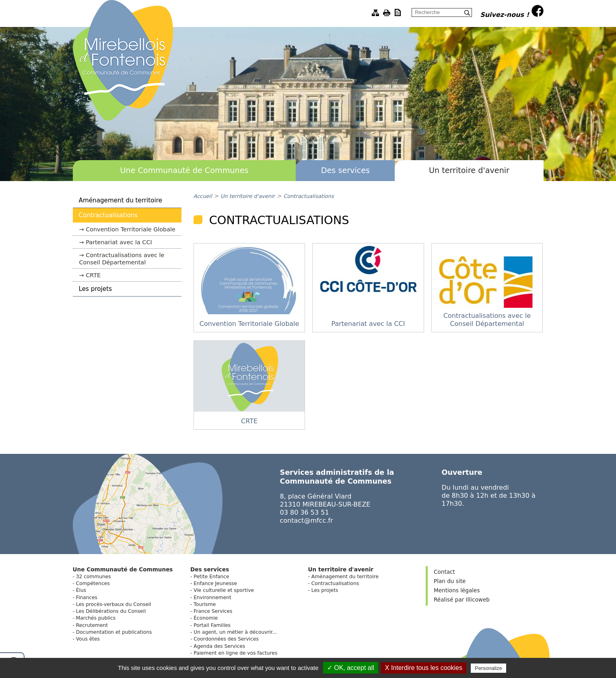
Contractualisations (108, 215)
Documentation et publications (114, 632)
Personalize (488, 668)
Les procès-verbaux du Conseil (114, 604)
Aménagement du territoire (121, 200)
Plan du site (450, 581)
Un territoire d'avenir (469, 170)
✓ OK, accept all (351, 668)
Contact (444, 572)
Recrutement (92, 625)
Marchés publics (96, 618)
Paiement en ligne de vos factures (235, 653)
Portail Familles (212, 625)
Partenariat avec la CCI (119, 242)
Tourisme (205, 604)
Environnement (212, 598)
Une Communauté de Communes (184, 170)
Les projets (96, 289)
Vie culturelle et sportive (224, 590)
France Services (213, 611)
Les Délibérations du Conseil (111, 611)
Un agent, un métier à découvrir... (235, 632)
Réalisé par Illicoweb (462, 600)
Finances (87, 598)
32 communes (94, 577)
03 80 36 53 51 (305, 512)
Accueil (203, 196)
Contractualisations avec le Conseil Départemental (122, 259)
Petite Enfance (211, 577)
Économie (206, 618)
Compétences (93, 583)
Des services (345, 170)
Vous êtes (88, 639)
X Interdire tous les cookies (424, 668)
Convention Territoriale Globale (131, 229)
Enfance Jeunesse (215, 583)
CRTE (93, 275)
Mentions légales (457, 590)
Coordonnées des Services (226, 639)
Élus (81, 590)
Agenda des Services (219, 646)
